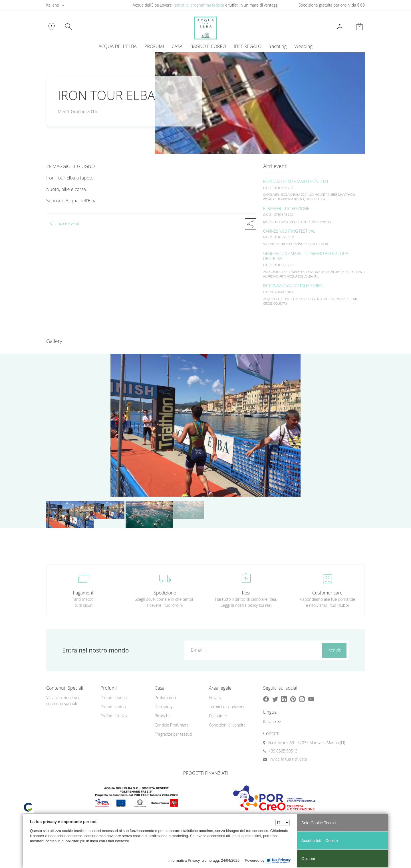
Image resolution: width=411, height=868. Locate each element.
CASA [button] (177, 46)
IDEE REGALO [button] (248, 46)
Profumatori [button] (165, 698)
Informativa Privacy (184, 860)
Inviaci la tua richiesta (288, 759)
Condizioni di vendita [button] (227, 725)
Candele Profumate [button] (172, 725)
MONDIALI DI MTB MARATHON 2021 (296, 181)
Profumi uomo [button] (113, 707)
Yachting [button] (278, 46)
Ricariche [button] (163, 716)
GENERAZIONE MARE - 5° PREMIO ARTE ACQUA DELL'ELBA (306, 256)
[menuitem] (278, 46)
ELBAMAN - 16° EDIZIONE (286, 208)
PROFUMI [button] (154, 46)
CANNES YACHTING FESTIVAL (289, 231)
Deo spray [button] (164, 707)
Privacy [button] (215, 698)
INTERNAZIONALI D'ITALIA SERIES (293, 286)
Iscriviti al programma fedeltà (199, 5)
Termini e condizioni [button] (227, 707)
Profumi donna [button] (114, 698)
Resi (246, 593)
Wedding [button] (303, 46)
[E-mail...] (252, 650)
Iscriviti (334, 650)
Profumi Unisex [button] (114, 716)
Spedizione (165, 593)
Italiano (53, 5)
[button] (251, 224)
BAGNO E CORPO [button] (208, 46)
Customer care (327, 593)
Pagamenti (84, 593)
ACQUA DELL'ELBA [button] (117, 46)
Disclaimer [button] (218, 716)
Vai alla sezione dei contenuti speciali (63, 701)
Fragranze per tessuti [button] (173, 734)
